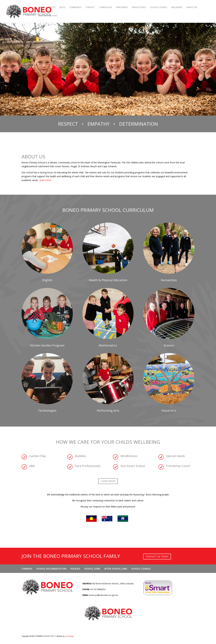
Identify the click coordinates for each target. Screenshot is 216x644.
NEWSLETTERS (139, 7)
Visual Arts (169, 411)
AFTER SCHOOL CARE (116, 569)
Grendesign (69, 636)
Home (42, 7)
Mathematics (108, 345)
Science (169, 345)
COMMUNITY (75, 7)
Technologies (47, 411)
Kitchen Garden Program (47, 345)
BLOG (63, 7)
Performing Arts (108, 411)
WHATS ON (192, 7)
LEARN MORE (108, 481)
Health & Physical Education (108, 280)
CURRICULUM (105, 7)
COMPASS (27, 569)
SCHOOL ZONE (92, 569)
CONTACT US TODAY (157, 556)
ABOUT (52, 7)
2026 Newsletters (48, 16)
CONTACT (90, 7)
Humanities (169, 280)
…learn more (45, 180)
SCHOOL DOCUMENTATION (51, 569)
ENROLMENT (122, 7)
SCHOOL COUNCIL (159, 7)
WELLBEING (177, 7)
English (47, 280)
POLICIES (75, 569)
